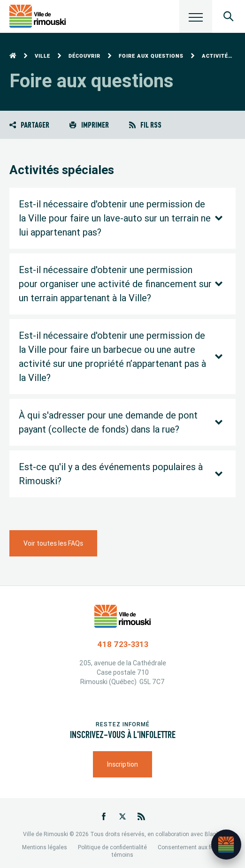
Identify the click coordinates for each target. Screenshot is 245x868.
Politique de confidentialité (112, 847)
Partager (29, 125)
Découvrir (84, 56)
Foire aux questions (151, 56)
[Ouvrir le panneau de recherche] (229, 16)
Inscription (122, 764)
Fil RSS (145, 125)
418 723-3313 (123, 644)
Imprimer (89, 125)
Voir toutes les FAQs (53, 543)
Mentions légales (45, 847)
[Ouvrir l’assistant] (226, 845)
